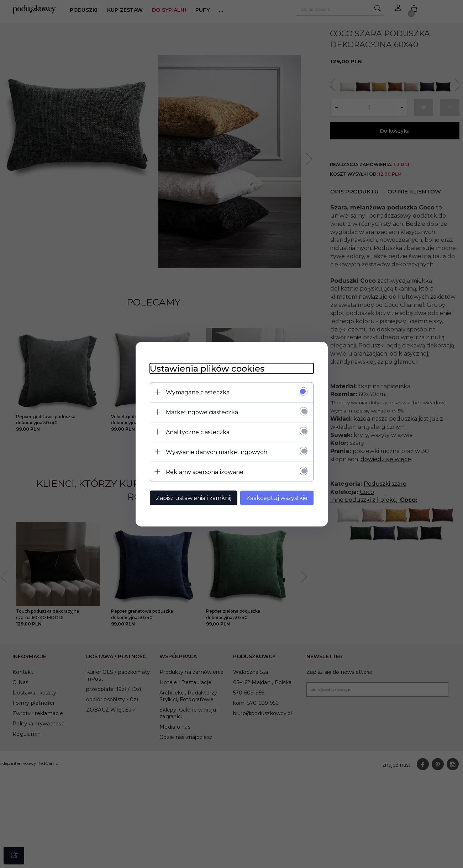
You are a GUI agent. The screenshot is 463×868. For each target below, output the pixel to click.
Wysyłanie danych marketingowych (217, 452)
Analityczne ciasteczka (198, 432)
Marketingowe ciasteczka (202, 412)
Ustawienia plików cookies (207, 368)
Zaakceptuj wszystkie (277, 498)
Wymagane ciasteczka (198, 392)
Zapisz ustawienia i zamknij (194, 498)
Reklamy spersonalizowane (205, 472)
